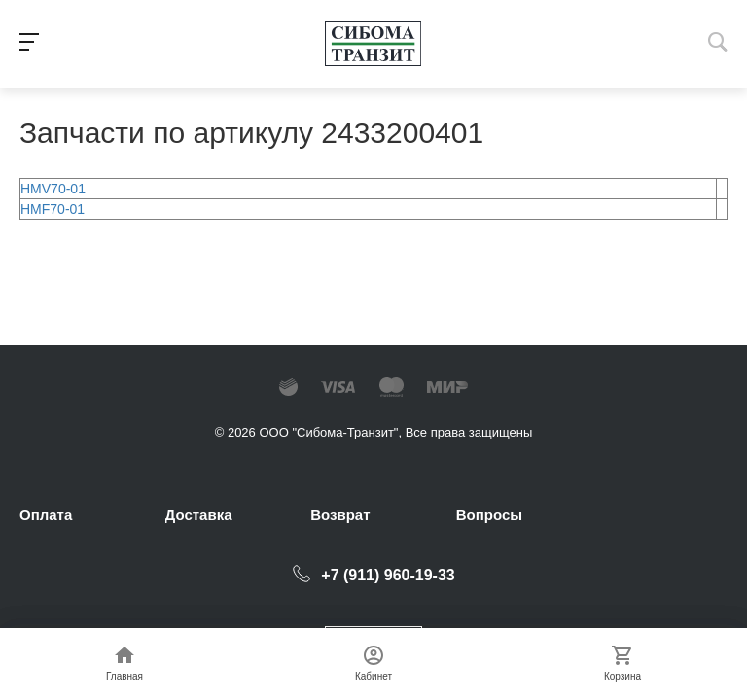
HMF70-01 (53, 209)
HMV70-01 (53, 189)
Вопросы (489, 515)
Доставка (199, 515)
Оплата (46, 515)
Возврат (340, 515)
